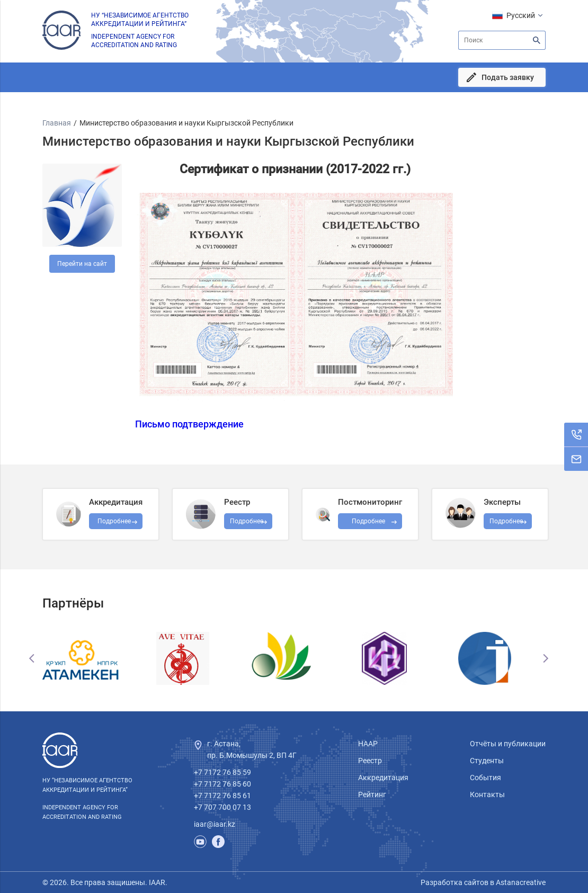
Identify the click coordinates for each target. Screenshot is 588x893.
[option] (93, 658)
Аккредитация (383, 778)
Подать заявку (508, 77)
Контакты (487, 794)
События (485, 778)
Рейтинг (372, 794)
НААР (368, 744)
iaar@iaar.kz (215, 824)
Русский (521, 15)
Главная (57, 123)
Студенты (487, 761)
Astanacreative (520, 882)
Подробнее (368, 521)
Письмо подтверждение (189, 424)
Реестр (370, 761)
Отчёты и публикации (508, 744)
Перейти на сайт (82, 264)
